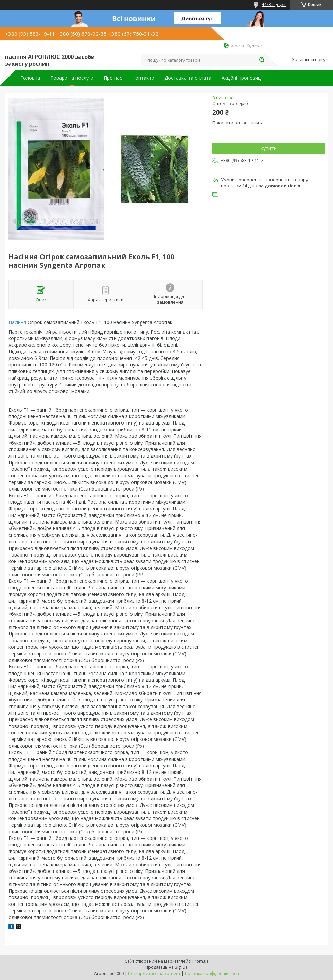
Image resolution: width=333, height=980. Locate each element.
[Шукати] (262, 60)
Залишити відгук (310, 60)
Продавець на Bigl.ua (166, 967)
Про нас (113, 78)
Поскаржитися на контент (154, 973)
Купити (268, 148)
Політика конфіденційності (212, 973)
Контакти (143, 78)
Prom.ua (200, 961)
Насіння (17, 322)
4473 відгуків (274, 5)
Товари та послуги (72, 78)
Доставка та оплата (188, 78)
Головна (30, 78)
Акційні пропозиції (242, 78)
